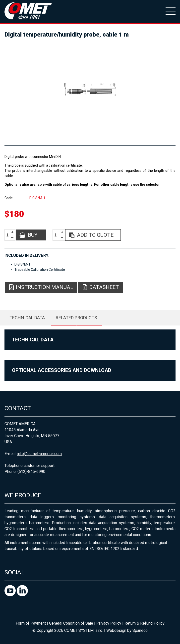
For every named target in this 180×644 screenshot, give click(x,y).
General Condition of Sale (71, 623)
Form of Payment (31, 623)
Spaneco (140, 630)
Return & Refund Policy (145, 623)
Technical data (27, 318)
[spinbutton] (9, 235)
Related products (76, 318)
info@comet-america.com (39, 454)
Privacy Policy (109, 623)
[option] (90, 90)
